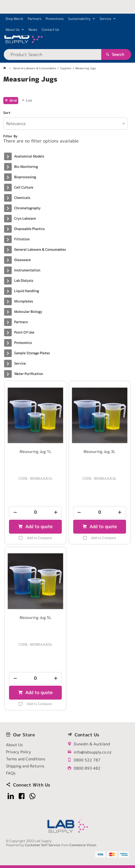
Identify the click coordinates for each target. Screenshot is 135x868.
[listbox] (65, 124)
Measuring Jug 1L (36, 452)
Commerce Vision (83, 845)
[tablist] (67, 86)
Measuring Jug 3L (99, 452)
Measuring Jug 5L (36, 618)
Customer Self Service (43, 845)
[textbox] (52, 55)
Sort (7, 113)
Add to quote (38, 527)
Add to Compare (39, 538)
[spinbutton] (35, 512)
